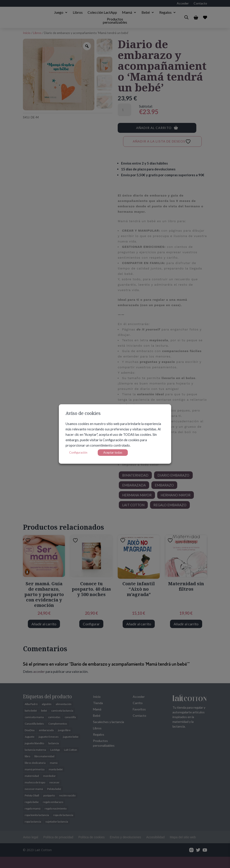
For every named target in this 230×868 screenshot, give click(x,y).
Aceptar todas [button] (113, 452)
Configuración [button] (78, 452)
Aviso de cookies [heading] (83, 414)
